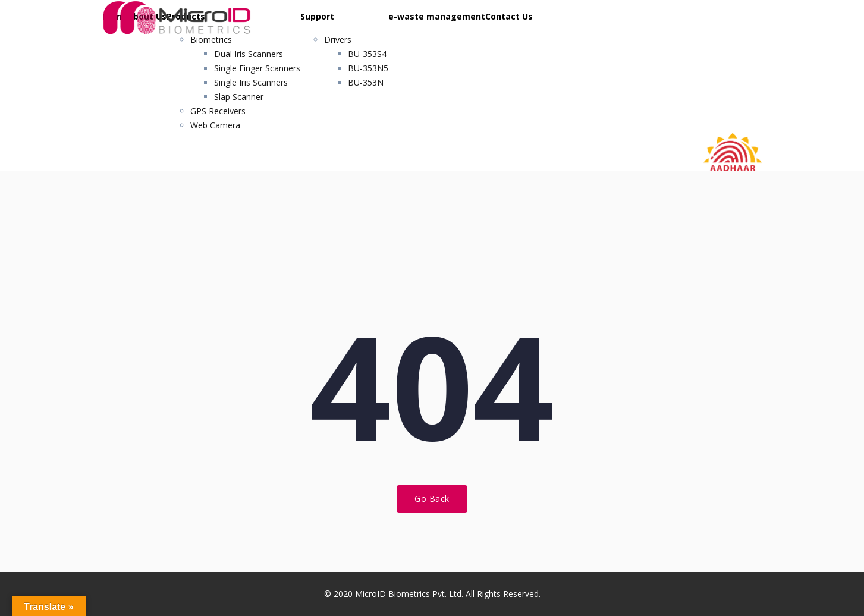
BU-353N (366, 82)
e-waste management (437, 16)
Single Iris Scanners (251, 82)
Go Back (432, 499)
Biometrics (211, 40)
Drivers (338, 40)
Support (317, 16)
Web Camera (215, 125)
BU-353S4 (367, 54)
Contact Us (509, 16)
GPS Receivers (218, 111)
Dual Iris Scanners (249, 54)
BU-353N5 (368, 68)
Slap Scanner (239, 97)
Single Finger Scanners (257, 68)
